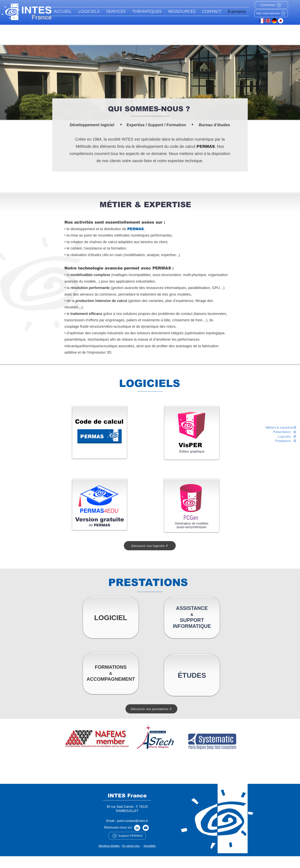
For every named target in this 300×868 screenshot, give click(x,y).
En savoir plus (131, 846)
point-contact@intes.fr (132, 821)
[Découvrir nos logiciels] (150, 546)
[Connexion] (271, 5)
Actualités (150, 846)
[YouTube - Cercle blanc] (146, 828)
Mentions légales (109, 846)
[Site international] (271, 13)
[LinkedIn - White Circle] (137, 828)
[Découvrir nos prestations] (151, 709)
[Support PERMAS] (127, 836)
